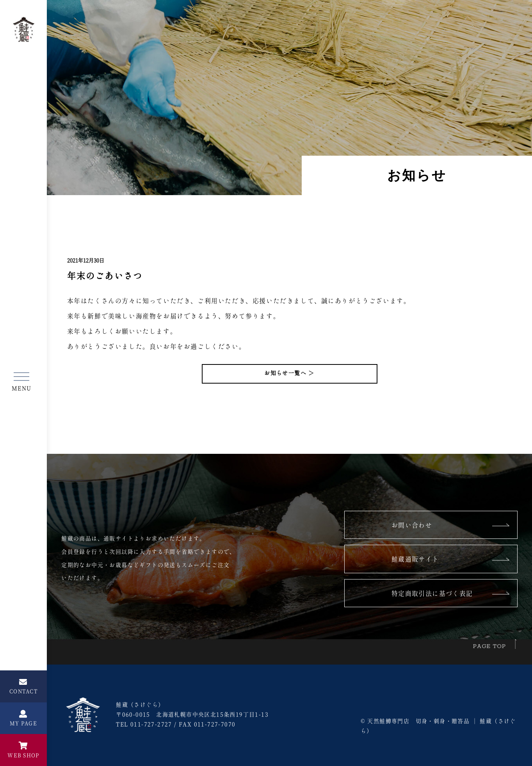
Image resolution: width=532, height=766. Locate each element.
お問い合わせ (412, 526)
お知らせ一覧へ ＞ (289, 373)
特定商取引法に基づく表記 (432, 594)
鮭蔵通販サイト (415, 560)
